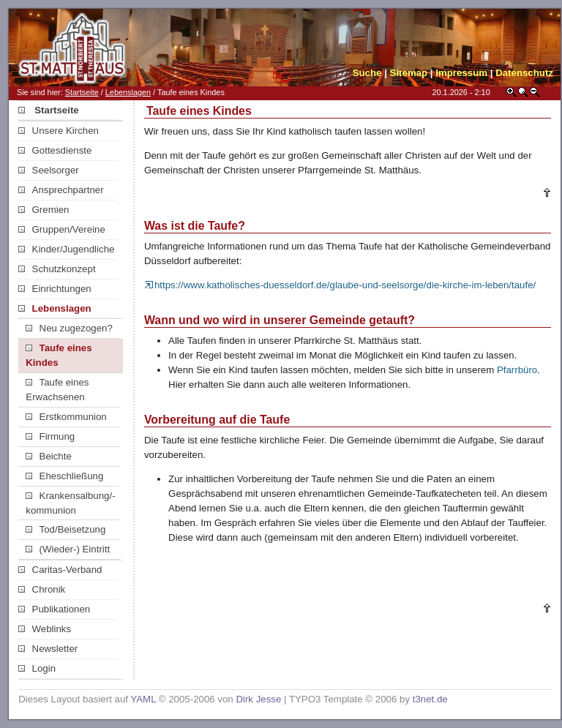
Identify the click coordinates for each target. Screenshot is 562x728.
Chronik (42, 589)
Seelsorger (48, 170)
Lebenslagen (128, 92)
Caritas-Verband (60, 570)
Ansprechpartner (61, 190)
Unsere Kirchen (59, 131)
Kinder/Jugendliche (66, 249)
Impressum (461, 73)
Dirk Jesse (258, 699)
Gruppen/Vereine (62, 229)
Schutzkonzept (57, 269)
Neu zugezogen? (69, 328)
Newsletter (48, 649)
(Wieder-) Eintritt (68, 549)
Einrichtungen (55, 289)
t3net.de (430, 699)
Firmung (50, 436)
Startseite (82, 92)
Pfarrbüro (517, 370)
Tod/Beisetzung (65, 529)
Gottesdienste (55, 150)
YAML (143, 699)
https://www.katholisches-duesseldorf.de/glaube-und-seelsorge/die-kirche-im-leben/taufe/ (340, 285)
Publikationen (54, 609)
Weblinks (45, 629)
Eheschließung (64, 476)
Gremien (44, 210)
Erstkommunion (66, 417)
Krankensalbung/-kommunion (70, 503)
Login (37, 668)
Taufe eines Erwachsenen (57, 390)
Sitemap (409, 73)
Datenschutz (524, 73)
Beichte (49, 456)
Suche (367, 73)
